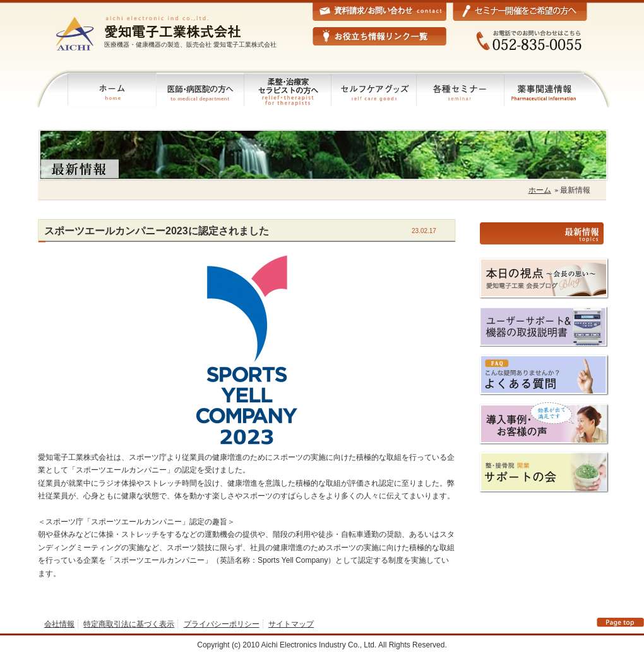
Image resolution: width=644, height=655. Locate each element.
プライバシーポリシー (222, 624)
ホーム (540, 190)
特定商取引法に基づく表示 (129, 624)
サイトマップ (291, 624)
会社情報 (59, 624)
